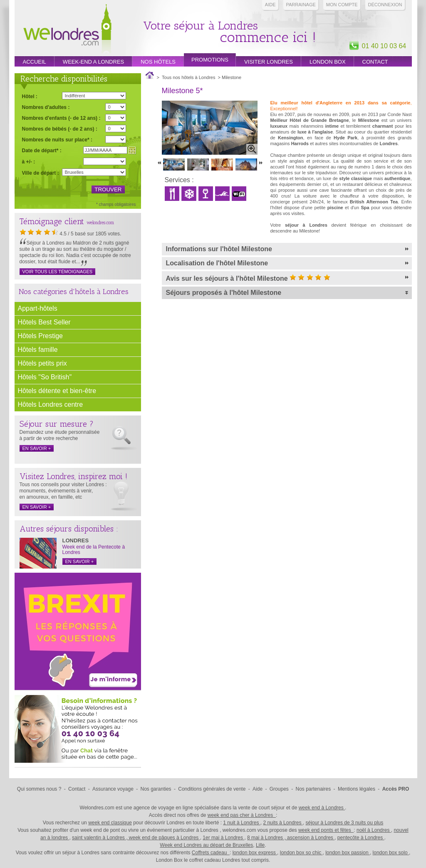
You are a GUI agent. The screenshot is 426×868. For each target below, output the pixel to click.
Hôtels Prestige (41, 336)
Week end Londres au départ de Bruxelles (206, 845)
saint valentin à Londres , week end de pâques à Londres (136, 838)
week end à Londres (322, 808)
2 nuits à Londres (283, 823)
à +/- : (29, 162)
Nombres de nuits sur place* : (57, 140)
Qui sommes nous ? (39, 789)
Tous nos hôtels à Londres (188, 77)
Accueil (35, 62)
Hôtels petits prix (42, 363)
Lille (260, 845)
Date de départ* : (42, 150)
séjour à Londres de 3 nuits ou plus (344, 823)
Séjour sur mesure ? (57, 424)
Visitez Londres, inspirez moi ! (73, 476)
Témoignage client (52, 221)
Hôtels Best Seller (44, 322)
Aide (270, 5)
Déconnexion (385, 5)
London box (328, 62)
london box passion (348, 853)
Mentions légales (357, 789)
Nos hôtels (158, 62)
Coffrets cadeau (211, 853)
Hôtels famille (38, 350)
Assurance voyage (113, 789)
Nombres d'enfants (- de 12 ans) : (61, 118)
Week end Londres (67, 30)
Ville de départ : (41, 173)
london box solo (391, 853)
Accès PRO (396, 789)
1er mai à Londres (223, 838)
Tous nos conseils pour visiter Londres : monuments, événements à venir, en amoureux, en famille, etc (63, 491)
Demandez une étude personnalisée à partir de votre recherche (60, 435)
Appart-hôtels (38, 308)
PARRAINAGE (301, 5)
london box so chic (301, 853)
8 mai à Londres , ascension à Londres (291, 838)
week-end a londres (93, 62)
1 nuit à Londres (241, 823)
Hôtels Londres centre (51, 404)
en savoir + (37, 448)
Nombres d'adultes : (46, 107)
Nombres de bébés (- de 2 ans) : (60, 129)
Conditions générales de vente (212, 789)
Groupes (279, 789)
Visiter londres (269, 62)
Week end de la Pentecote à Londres (94, 550)
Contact (375, 62)
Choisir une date (132, 151)
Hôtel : (30, 96)
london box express (255, 853)
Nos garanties (156, 789)
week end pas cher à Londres (242, 815)
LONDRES (76, 540)
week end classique (110, 823)
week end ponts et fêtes (326, 830)
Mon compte (342, 5)
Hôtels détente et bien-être (57, 391)
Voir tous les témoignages (58, 272)
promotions (210, 60)
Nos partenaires (313, 789)
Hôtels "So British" (45, 377)
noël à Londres (374, 830)
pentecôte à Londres (361, 838)
